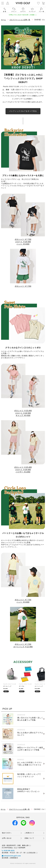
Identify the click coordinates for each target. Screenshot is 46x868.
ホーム (3, 20)
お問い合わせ (7, 838)
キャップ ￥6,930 (23, 415)
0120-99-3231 (8, 851)
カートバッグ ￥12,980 (23, 647)
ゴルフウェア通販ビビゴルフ (23, 3)
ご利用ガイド (29, 833)
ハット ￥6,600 (23, 244)
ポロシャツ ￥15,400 (23, 411)
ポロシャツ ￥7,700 (23, 239)
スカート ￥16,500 (23, 242)
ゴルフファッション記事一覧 (20, 20)
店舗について (29, 838)
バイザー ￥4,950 (23, 472)
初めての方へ (7, 833)
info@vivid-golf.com (11, 856)
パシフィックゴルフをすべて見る (23, 111)
